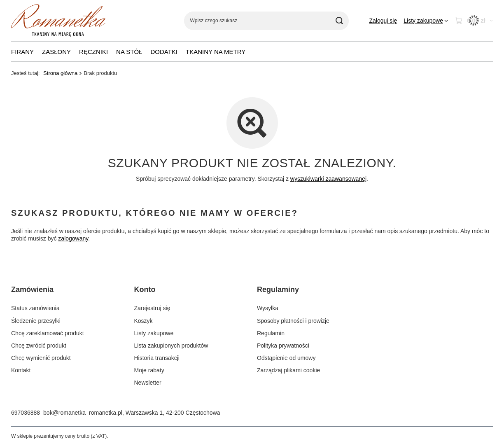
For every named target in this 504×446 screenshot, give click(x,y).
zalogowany (73, 239)
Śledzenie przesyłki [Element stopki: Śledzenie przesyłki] (36, 321)
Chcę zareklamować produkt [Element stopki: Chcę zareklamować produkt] (48, 333)
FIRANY (22, 52)
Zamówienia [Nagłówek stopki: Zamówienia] (32, 290)
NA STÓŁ (129, 52)
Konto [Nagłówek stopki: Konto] (145, 290)
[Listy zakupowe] (426, 21)
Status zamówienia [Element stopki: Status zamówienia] (35, 308)
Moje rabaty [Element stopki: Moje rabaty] (149, 370)
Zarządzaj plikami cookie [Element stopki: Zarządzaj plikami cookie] (288, 370)
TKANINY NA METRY (216, 52)
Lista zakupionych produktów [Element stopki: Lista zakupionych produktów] (171, 346)
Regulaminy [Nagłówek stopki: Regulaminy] (278, 290)
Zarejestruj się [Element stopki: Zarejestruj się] (152, 308)
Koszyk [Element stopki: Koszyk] (143, 321)
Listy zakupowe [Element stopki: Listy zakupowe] (154, 333)
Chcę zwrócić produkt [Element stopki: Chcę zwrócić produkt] (39, 346)
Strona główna (60, 73)
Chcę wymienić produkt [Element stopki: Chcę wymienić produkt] (41, 358)
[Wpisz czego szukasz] (266, 21)
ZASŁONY (56, 52)
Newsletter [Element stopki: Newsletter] (148, 383)
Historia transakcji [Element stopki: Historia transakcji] (157, 358)
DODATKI (164, 52)
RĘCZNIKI (93, 52)
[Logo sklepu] (58, 21)
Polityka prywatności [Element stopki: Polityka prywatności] (283, 346)
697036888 (26, 413)
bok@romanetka (64, 413)
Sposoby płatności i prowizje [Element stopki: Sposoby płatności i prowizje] (293, 321)
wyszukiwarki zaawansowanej (328, 179)
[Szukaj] (339, 21)
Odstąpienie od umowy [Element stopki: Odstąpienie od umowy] (286, 358)
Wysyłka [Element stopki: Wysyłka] (268, 308)
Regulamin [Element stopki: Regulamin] (271, 333)
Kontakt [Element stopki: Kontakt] (21, 370)
